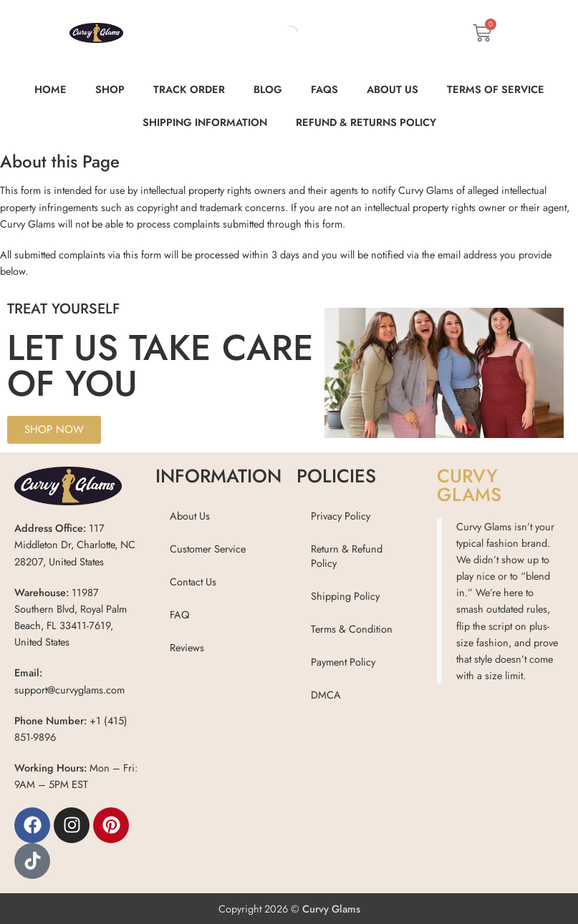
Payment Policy (343, 662)
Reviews (187, 647)
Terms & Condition (352, 629)
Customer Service (208, 549)
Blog (268, 89)
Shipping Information (205, 122)
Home (50, 89)
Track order (189, 89)
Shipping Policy (345, 596)
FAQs (324, 89)
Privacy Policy (341, 516)
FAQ (179, 614)
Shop (110, 89)
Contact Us (193, 582)
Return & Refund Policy (347, 556)
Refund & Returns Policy (366, 122)
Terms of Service (496, 89)
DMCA (326, 695)
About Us (392, 89)
